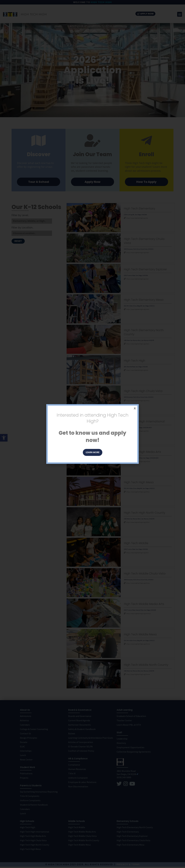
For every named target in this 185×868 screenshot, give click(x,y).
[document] (92, 434)
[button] (135, 408)
